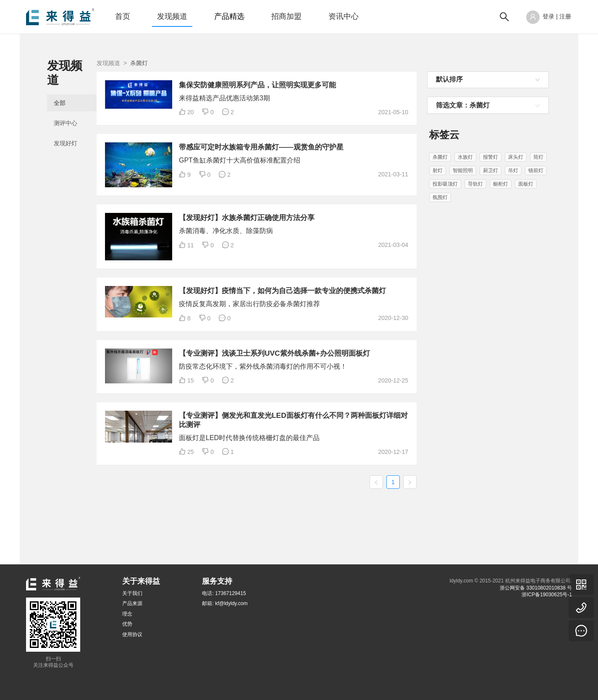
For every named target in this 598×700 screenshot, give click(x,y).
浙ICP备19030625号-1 (547, 595)
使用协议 (132, 634)
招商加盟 (286, 16)
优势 (127, 624)
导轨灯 (475, 184)
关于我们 (132, 593)
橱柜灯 (501, 184)
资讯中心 (344, 16)
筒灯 (538, 157)
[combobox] (488, 80)
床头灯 (516, 157)
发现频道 (172, 16)
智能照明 (463, 170)
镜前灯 (536, 170)
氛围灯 (440, 197)
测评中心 (66, 109)
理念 (127, 614)
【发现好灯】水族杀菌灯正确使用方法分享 (327, 228)
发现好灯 (66, 129)
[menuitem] (123, 17)
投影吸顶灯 (445, 184)
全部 (60, 89)
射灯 (438, 170)
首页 (123, 16)
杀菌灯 (440, 157)
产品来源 (132, 603)
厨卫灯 (490, 170)
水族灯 (465, 157)
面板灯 (526, 184)
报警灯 (490, 157)
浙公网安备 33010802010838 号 (536, 588)
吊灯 (513, 170)
